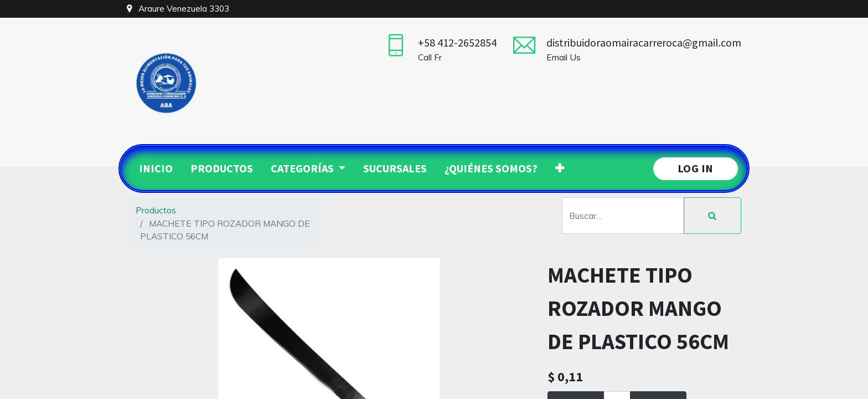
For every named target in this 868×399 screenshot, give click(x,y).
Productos (156, 210)
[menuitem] (156, 168)
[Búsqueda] (712, 216)
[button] (560, 168)
